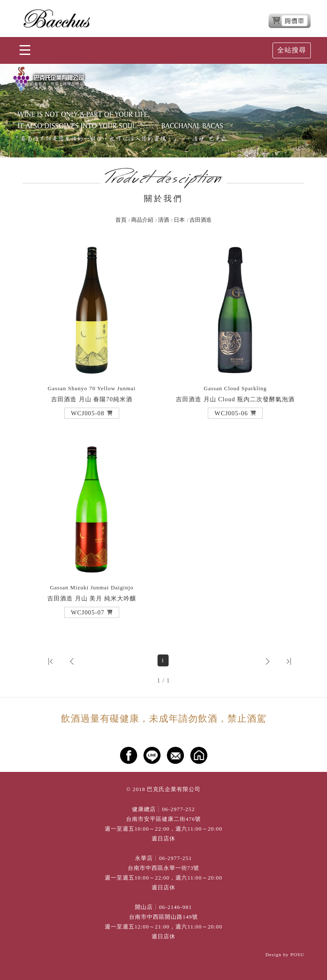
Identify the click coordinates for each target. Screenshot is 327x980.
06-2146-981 (175, 907)
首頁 (121, 220)
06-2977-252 (178, 809)
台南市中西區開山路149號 (163, 917)
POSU (297, 954)
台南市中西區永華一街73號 (164, 868)
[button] (92, 413)
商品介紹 (142, 220)
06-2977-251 (175, 858)
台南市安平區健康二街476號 (163, 819)
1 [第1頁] (163, 660)
